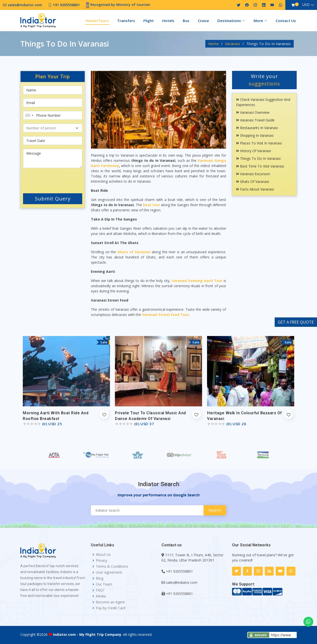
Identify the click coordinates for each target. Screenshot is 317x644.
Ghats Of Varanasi (252, 182)
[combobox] (29, 115)
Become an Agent (110, 602)
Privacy (102, 560)
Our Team (104, 584)
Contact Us (286, 21)
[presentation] (53, 180)
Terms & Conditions (112, 566)
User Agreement (109, 572)
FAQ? (100, 590)
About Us (103, 555)
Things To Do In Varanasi (258, 158)
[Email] (53, 103)
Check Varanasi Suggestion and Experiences (263, 102)
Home (214, 44)
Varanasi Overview (253, 112)
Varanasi (233, 44)
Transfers (126, 21)
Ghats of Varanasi (134, 252)
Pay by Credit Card (111, 608)
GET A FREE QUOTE (296, 322)
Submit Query (53, 199)
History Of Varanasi (253, 151)
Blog (100, 578)
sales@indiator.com (182, 582)
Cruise (203, 21)
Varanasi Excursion (253, 174)
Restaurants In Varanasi (257, 128)
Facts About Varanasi (255, 189)
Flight (149, 21)
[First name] (53, 90)
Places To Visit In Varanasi (259, 143)
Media (101, 596)
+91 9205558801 (179, 571)
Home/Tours (97, 21)
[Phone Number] (53, 115)
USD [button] (306, 5)
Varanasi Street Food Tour (165, 315)
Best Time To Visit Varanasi (260, 166)
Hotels (168, 21)
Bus (186, 21)
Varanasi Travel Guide (255, 120)
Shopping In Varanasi (255, 135)
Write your (264, 80)
